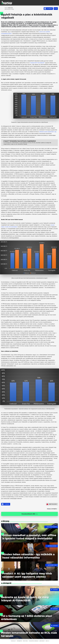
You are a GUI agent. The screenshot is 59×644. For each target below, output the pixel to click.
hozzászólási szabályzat (34, 641)
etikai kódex (25, 641)
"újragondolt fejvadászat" (37, 63)
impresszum (13, 641)
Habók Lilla (10, 8)
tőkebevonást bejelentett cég (48, 132)
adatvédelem (42, 641)
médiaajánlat (19, 641)
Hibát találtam (52, 504)
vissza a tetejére (52, 509)
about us (47, 641)
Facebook (48, 9)
